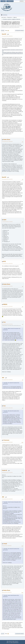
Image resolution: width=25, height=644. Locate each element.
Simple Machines (16, 643)
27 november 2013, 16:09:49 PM (7, 264)
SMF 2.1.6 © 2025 (10, 643)
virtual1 (5, 544)
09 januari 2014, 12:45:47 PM (7, 592)
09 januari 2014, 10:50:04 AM (7, 546)
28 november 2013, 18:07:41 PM (7, 324)
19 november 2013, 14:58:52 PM (7, 142)
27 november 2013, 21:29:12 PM (7, 286)
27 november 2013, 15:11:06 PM (7, 222)
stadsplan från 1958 (6, 170)
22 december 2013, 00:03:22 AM (7, 442)
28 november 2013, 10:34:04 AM (7, 306)
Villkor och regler (12, 641)
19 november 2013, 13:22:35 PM (7, 36)
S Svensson (6, 440)
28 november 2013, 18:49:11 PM (7, 408)
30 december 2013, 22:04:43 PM (7, 499)
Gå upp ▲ (17, 641)
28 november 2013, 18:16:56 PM (7, 380)
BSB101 (5, 304)
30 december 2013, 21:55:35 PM (7, 472)
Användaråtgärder (19, 31)
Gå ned (3, 31)
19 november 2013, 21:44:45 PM (7, 179)
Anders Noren (7, 140)
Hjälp (8, 641)
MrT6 (4, 261)
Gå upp (3, 634)
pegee (5, 220)
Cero (4, 322)
